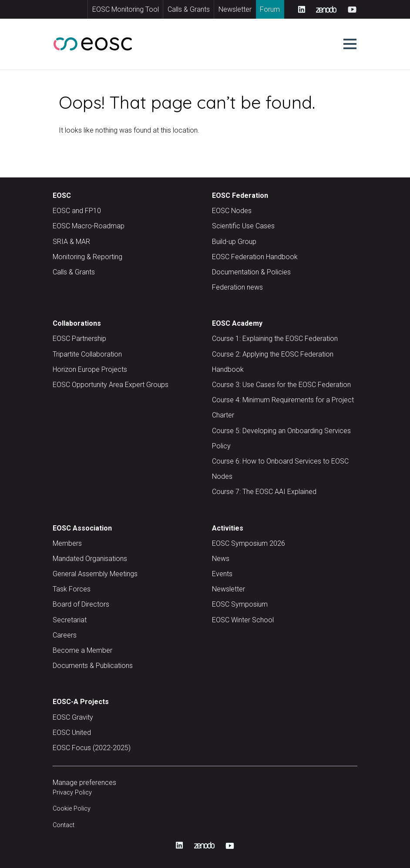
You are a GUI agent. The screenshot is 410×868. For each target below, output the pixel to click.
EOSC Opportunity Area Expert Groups (111, 385)
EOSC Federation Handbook (255, 257)
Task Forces (72, 589)
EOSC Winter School (243, 620)
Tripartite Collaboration (87, 354)
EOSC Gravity (73, 717)
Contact (64, 825)
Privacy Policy (72, 793)
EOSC (62, 195)
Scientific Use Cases (243, 226)
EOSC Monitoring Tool (126, 9)
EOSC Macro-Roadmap (89, 226)
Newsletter (235, 9)
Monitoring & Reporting (87, 257)
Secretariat (70, 620)
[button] (350, 44)
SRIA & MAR (71, 242)
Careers (65, 635)
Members (67, 543)
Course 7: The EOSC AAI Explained (264, 492)
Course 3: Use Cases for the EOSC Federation (281, 385)
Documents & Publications (93, 666)
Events (222, 574)
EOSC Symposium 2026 (249, 543)
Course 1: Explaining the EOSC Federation (275, 339)
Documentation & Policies (251, 272)
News (221, 559)
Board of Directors (81, 604)
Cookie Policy (72, 809)
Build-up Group (234, 242)
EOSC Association (82, 528)
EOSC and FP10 (77, 211)
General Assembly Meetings (95, 574)
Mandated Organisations (90, 559)
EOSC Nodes (232, 211)
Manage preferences (84, 783)
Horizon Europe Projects (90, 369)
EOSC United (72, 733)
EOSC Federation (240, 195)
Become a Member (82, 650)
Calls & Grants (189, 9)
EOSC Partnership (79, 339)
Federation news (237, 287)
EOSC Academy (237, 323)
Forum (270, 9)
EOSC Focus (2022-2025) (92, 748)
